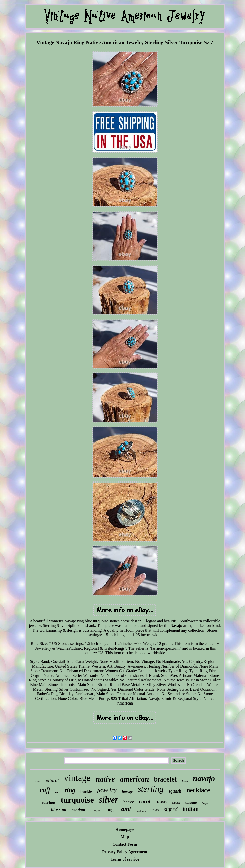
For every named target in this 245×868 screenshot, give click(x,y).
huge (111, 809)
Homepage (125, 829)
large (205, 803)
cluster (176, 803)
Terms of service (125, 859)
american (135, 779)
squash (175, 791)
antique (191, 802)
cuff (45, 790)
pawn (161, 802)
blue (185, 781)
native (105, 779)
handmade (141, 811)
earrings (49, 802)
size (37, 781)
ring (70, 790)
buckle (86, 791)
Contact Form (125, 844)
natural (52, 780)
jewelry (107, 790)
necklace (198, 790)
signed (171, 809)
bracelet (165, 779)
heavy (129, 802)
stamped (96, 810)
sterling (151, 789)
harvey (127, 792)
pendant (78, 810)
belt (57, 792)
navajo (204, 779)
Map (125, 837)
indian (191, 809)
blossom (59, 809)
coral (145, 801)
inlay (155, 810)
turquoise (77, 800)
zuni (126, 809)
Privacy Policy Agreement (125, 852)
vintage (77, 778)
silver (109, 800)
